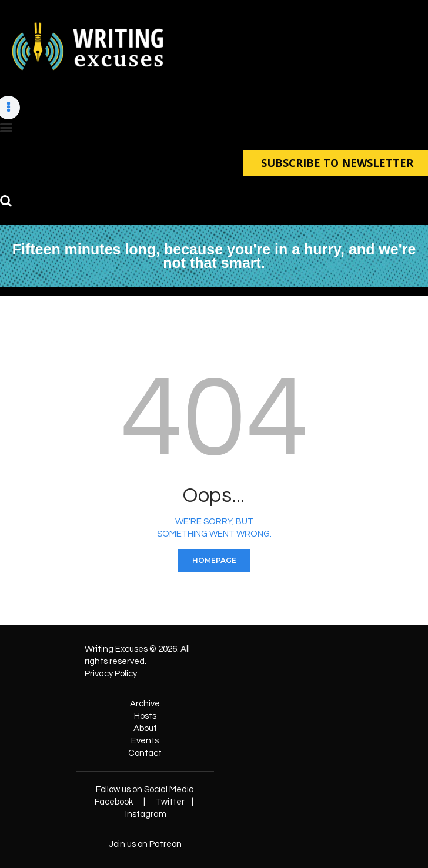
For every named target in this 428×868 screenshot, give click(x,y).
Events (145, 740)
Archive (145, 703)
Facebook (114, 801)
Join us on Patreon (145, 844)
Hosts (145, 715)
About (145, 728)
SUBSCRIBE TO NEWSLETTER (336, 162)
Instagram (146, 814)
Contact (145, 753)
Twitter (170, 801)
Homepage (214, 560)
